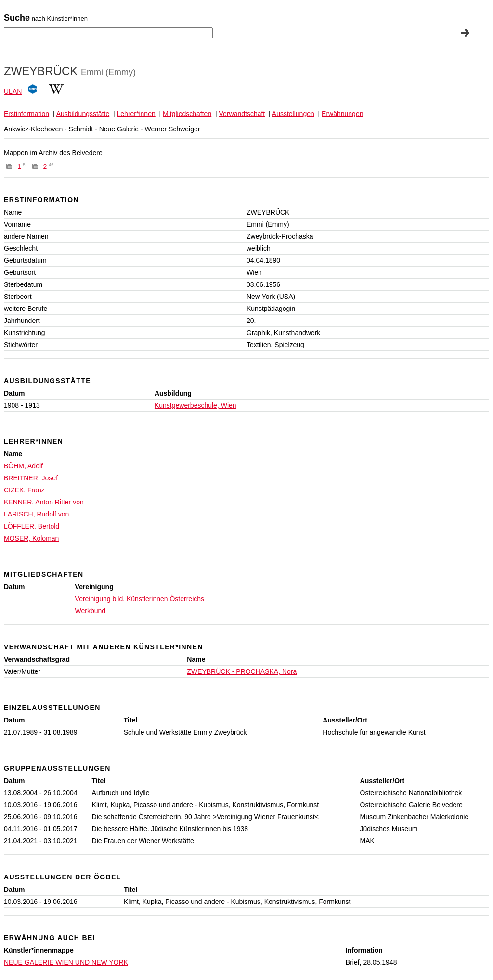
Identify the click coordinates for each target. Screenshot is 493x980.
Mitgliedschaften (187, 114)
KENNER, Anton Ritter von (44, 502)
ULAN (13, 91)
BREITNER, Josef (31, 478)
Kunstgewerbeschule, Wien (195, 405)
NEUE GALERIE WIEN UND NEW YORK (66, 962)
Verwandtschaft (242, 114)
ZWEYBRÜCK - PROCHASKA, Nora (242, 671)
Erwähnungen (342, 114)
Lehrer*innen (136, 114)
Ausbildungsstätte (83, 114)
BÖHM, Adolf (23, 466)
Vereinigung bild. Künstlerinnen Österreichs (140, 599)
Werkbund (91, 611)
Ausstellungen (293, 114)
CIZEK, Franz (24, 490)
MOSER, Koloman (31, 538)
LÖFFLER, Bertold (32, 526)
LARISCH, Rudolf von (36, 514)
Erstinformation (26, 114)
